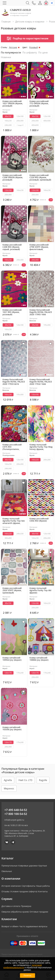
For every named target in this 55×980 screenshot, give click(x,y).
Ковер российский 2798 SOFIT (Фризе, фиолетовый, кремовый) (39, 247)
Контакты (43, 891)
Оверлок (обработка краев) (15, 912)
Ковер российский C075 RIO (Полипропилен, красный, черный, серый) (12, 447)
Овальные (7, 871)
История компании (11, 886)
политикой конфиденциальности (23, 966)
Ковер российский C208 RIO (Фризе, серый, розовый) (12, 247)
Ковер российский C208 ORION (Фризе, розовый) (13, 178)
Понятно (27, 976)
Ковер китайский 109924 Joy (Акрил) (12, 659)
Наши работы (43, 886)
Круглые (43, 866)
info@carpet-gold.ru (14, 820)
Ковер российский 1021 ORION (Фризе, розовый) (13, 104)
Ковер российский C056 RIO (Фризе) (39, 520)
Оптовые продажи (39, 912)
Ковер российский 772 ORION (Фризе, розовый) (39, 104)
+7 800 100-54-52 (16, 814)
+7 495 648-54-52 (16, 810)
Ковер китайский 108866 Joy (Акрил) (39, 659)
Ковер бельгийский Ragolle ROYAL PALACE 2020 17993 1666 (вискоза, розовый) (41, 312)
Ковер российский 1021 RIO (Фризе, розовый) (12, 312)
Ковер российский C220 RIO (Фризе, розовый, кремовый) (40, 178)
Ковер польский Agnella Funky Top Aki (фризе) (40, 591)
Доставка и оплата (11, 906)
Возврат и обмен (10, 926)
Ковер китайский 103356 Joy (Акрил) (12, 728)
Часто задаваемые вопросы (33, 926)
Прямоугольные (10, 866)
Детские (13, 47)
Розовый (34, 47)
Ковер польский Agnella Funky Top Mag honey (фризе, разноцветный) (41, 447)
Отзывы (5, 891)
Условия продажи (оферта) (24, 891)
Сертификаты (28, 886)
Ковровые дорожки (28, 866)
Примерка (26, 906)
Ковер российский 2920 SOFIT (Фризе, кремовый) (12, 591)
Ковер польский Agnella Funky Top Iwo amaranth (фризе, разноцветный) (14, 521)
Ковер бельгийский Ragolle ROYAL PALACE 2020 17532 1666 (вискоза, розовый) (41, 382)
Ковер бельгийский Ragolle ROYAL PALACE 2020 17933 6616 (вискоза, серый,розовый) (14, 382)
